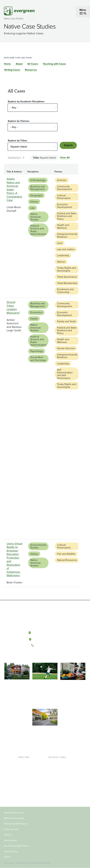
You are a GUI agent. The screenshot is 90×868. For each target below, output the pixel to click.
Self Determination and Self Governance (65, 374)
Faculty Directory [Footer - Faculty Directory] (58, 767)
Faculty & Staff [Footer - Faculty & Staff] (26, 787)
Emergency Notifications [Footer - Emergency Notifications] (16, 824)
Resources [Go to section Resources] (31, 70)
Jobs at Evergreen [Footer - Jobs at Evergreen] (58, 793)
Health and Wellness (63, 226)
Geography (36, 195)
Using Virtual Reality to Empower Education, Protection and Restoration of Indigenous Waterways (14, 560)
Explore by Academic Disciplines (26, 101)
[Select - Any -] (33, 108)
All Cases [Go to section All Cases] (33, 64)
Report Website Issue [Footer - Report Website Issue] (14, 813)
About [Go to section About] (19, 64)
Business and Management (38, 188)
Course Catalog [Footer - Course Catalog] (57, 777)
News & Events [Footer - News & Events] (57, 787)
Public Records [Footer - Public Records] (11, 829)
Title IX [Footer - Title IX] (7, 857)
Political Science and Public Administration (38, 230)
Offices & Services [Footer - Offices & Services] (58, 772)
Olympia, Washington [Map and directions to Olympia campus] (45, 632)
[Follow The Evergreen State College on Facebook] (35, 656)
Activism (62, 180)
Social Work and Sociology (38, 359)
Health (34, 319)
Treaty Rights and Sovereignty (67, 269)
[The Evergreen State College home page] (45, 618)
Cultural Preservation (64, 197)
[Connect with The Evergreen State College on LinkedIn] (55, 656)
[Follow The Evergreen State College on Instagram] (48, 656)
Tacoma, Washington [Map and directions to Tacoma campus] (45, 639)
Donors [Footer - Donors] (22, 793)
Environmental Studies (38, 546)
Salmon (61, 262)
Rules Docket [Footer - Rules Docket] (10, 840)
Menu (83, 10)
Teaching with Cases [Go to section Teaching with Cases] (54, 64)
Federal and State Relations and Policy (67, 216)
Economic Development (64, 206)
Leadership (63, 255)
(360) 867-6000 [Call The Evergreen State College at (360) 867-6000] (45, 645)
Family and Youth (66, 321)
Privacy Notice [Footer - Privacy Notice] (11, 852)
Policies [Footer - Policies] (8, 835)
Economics (36, 312)
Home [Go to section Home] (7, 64)
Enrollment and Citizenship (65, 291)
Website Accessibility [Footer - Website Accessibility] (14, 818)
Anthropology (38, 180)
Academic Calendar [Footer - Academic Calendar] (59, 782)
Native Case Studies (14, 18)
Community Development (64, 188)
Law (33, 208)
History (34, 202)
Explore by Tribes (18, 140)
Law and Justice (66, 249)
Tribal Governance (67, 277)
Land (60, 243)
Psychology (37, 351)
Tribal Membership (67, 283)
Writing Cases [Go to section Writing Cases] (12, 70)
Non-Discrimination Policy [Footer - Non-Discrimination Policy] (16, 846)
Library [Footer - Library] (52, 762)
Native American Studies (36, 217)
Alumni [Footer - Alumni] (22, 798)
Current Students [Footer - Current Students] (28, 762)
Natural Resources (67, 560)
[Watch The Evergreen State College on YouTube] (42, 656)
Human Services (66, 348)
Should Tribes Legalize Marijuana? (13, 307)
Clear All (65, 157)
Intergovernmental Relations (67, 235)
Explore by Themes (19, 121)
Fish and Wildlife (66, 554)
